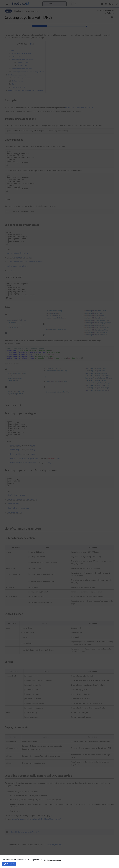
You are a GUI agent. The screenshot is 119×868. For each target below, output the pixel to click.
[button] (51, 860)
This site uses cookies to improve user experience (21, 860)
